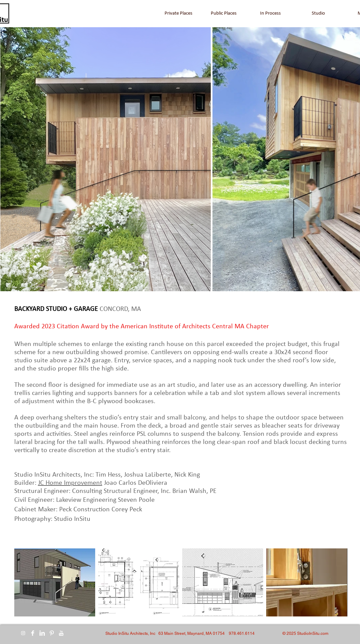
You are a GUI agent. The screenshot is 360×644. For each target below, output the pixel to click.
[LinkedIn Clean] (42, 633)
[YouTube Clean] (61, 633)
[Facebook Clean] (33, 633)
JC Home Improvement (70, 483)
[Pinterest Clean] (52, 633)
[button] (55, 582)
